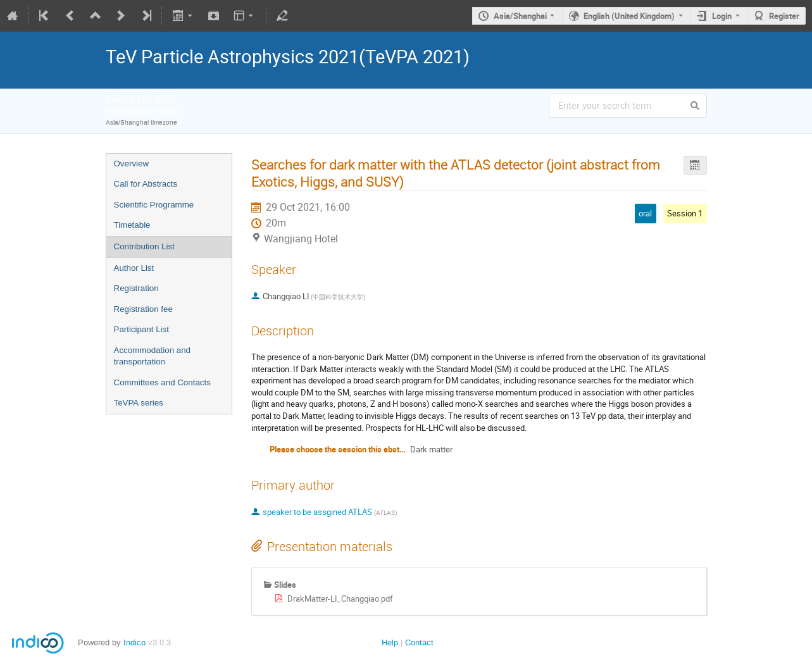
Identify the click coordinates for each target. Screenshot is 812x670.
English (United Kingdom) (629, 16)
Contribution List (144, 246)
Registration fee (143, 309)
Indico (134, 642)
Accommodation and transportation (153, 356)
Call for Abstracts (146, 184)
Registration (136, 288)
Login (722, 16)
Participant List (141, 329)
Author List (134, 268)
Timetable (132, 225)
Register (784, 16)
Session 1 (685, 213)
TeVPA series (139, 403)
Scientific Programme (154, 205)
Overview (132, 164)
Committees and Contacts (162, 382)
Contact (419, 642)
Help (390, 642)
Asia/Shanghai (520, 16)
